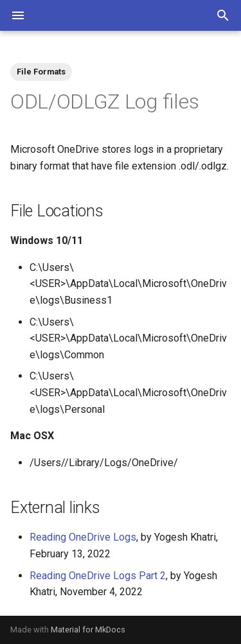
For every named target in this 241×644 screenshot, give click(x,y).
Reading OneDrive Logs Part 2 (98, 576)
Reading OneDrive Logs (83, 537)
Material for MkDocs (88, 630)
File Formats (41, 72)
